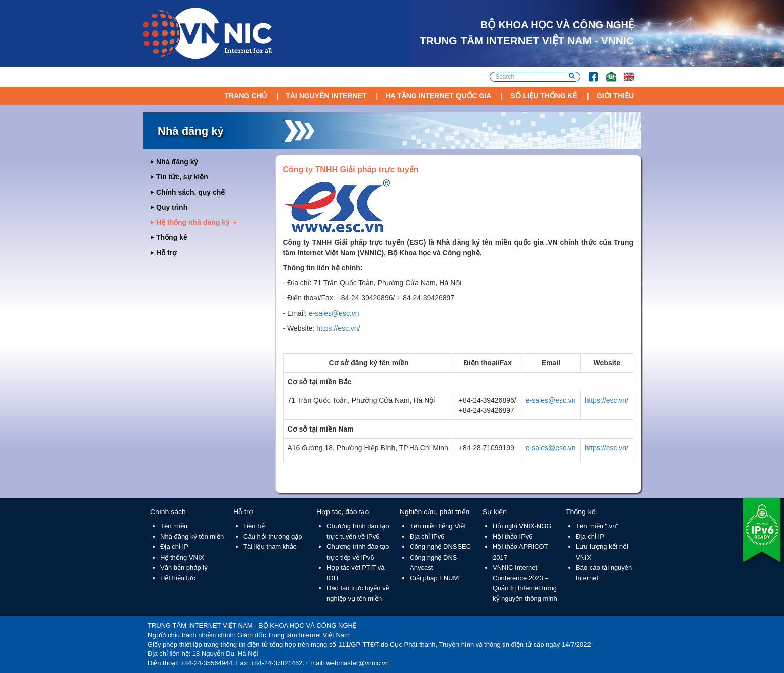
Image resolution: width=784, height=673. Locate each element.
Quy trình (172, 207)
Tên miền (174, 526)
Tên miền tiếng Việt (438, 526)
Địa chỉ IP (174, 547)
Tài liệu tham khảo (270, 547)
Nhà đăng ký (177, 162)
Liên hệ (254, 526)
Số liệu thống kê (544, 96)
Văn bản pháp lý (184, 567)
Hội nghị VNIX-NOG (522, 526)
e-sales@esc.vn (334, 313)
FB (588, 72)
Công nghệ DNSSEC (440, 547)
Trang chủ (245, 96)
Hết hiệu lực (178, 578)
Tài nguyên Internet (326, 96)
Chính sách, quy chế (190, 192)
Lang (624, 72)
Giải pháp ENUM (434, 578)
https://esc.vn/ (338, 328)
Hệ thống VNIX (182, 557)
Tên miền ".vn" (597, 526)
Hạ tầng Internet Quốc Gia (438, 96)
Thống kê (172, 237)
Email (607, 72)
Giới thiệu (615, 96)
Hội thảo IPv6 (513, 537)
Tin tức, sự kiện (182, 177)
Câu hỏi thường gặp (273, 537)
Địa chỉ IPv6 (427, 537)
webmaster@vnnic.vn (357, 663)
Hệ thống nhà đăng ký (197, 222)
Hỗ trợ (167, 253)
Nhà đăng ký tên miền (192, 537)
